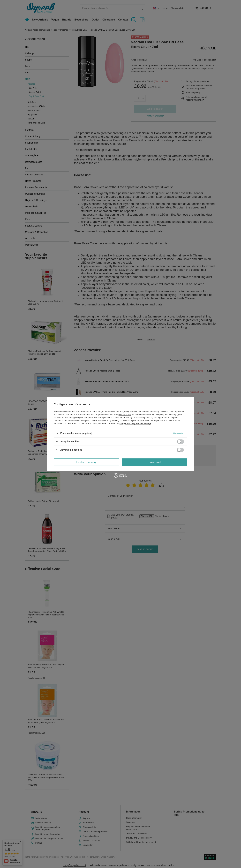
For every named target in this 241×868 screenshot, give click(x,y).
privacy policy (125, 415)
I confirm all (155, 462)
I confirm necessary (86, 462)
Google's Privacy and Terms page (135, 423)
